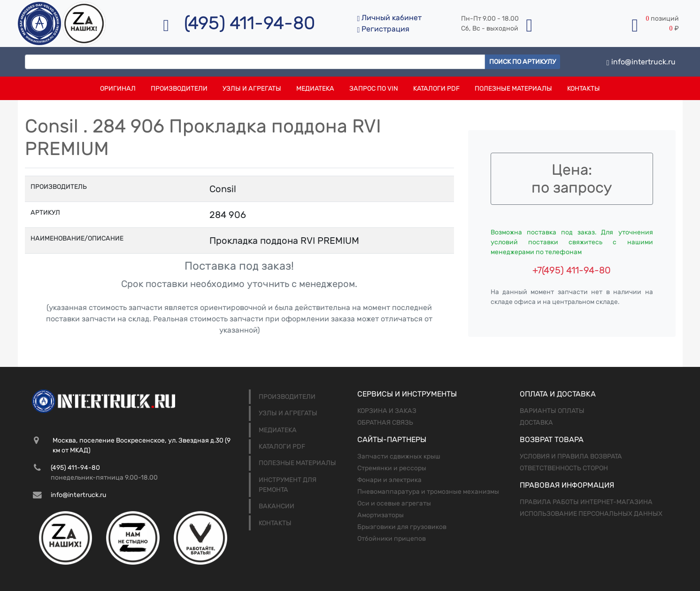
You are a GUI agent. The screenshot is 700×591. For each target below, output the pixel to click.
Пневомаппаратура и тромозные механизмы (428, 492)
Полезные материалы (513, 89)
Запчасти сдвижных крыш (399, 456)
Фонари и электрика (389, 480)
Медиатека (315, 89)
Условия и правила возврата (571, 456)
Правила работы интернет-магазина (586, 502)
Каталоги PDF (436, 89)
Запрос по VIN (374, 89)
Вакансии (277, 506)
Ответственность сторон (564, 468)
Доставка (536, 423)
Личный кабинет (390, 18)
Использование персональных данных (591, 514)
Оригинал (118, 89)
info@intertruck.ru (641, 62)
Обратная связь (385, 423)
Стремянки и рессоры (392, 468)
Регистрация (384, 29)
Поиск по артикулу (523, 62)
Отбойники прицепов (392, 539)
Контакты (584, 89)
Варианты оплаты (552, 411)
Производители (179, 89)
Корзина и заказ (387, 411)
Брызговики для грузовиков (402, 527)
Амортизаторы (381, 515)
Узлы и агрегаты (252, 89)
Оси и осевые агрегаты (394, 503)
